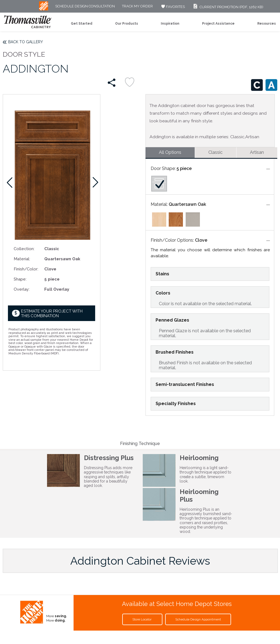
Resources (267, 24)
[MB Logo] (44, 9)
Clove (201, 240)
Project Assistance (218, 24)
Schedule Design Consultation (85, 6)
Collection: (24, 249)
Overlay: (22, 289)
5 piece (184, 168)
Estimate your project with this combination (52, 314)
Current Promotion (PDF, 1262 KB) (228, 7)
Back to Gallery (26, 42)
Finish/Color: (26, 269)
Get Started (82, 24)
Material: (22, 259)
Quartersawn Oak (187, 204)
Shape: (20, 279)
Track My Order (137, 6)
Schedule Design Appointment (198, 619)
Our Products (127, 24)
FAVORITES (172, 7)
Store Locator (142, 619)
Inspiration (170, 24)
